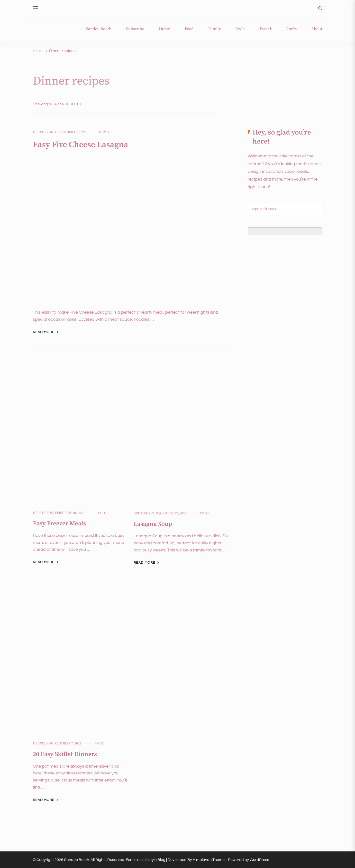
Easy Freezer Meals (61, 524)
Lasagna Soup (154, 524)
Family (215, 29)
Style (240, 29)
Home (164, 29)
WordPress (259, 860)
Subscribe (135, 29)
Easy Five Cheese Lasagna (84, 145)
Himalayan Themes (210, 860)
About (317, 29)
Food (189, 29)
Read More (44, 332)
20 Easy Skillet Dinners (66, 754)
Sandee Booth (99, 29)
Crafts (291, 29)
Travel (265, 29)
